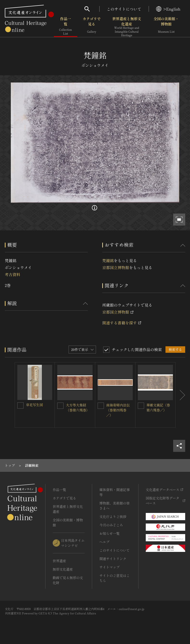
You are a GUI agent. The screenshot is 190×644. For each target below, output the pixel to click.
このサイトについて (124, 9)
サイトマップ (109, 567)
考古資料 (13, 274)
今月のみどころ (111, 525)
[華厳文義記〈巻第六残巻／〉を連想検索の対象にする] (141, 406)
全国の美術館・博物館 (166, 26)
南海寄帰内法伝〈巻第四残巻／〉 (118, 410)
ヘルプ (104, 542)
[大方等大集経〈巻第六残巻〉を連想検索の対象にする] (60, 406)
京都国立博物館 (116, 267)
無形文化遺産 (63, 569)
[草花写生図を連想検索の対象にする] (20, 405)
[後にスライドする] (180, 395)
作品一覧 (66, 26)
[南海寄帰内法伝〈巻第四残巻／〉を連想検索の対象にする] (101, 406)
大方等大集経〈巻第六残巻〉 (78, 407)
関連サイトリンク (113, 559)
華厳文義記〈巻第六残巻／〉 (158, 407)
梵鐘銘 (108, 260)
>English (168, 9)
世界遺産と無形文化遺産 (127, 27)
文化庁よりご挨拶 (113, 517)
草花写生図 (34, 405)
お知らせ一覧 (109, 533)
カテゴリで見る (92, 26)
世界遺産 (59, 561)
